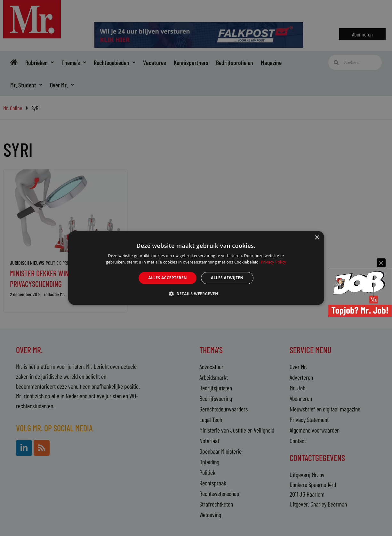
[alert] (196, 268)
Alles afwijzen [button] (227, 278)
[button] (196, 294)
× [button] (317, 238)
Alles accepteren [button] (168, 278)
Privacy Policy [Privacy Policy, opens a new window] (273, 262)
